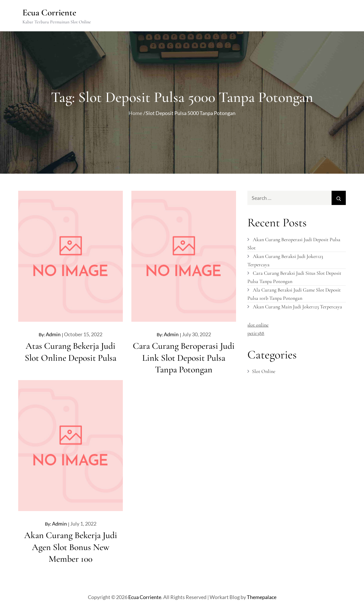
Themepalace (262, 597)
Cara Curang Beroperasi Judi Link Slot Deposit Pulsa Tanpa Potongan (184, 358)
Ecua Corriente (50, 12)
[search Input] (297, 198)
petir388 (256, 333)
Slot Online (264, 371)
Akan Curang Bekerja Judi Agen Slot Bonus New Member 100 (71, 547)
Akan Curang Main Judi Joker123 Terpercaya (297, 306)
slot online (258, 325)
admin (53, 334)
